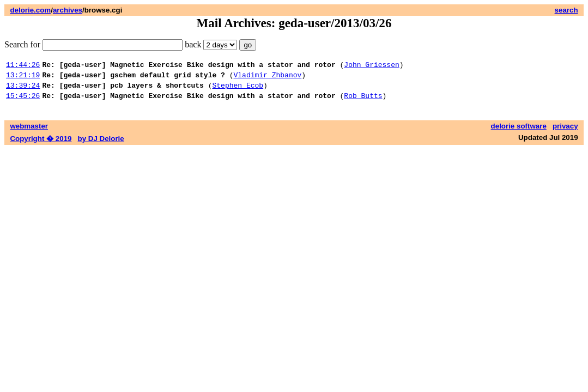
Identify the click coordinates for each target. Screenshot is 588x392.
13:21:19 (23, 78)
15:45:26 (23, 102)
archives (68, 10)
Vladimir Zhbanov (267, 78)
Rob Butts (363, 102)
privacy (565, 133)
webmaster (29, 133)
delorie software (519, 133)
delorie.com (30, 10)
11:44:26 (23, 66)
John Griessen (371, 66)
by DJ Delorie (101, 145)
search (566, 10)
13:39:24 (23, 90)
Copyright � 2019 (41, 145)
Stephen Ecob (238, 90)
